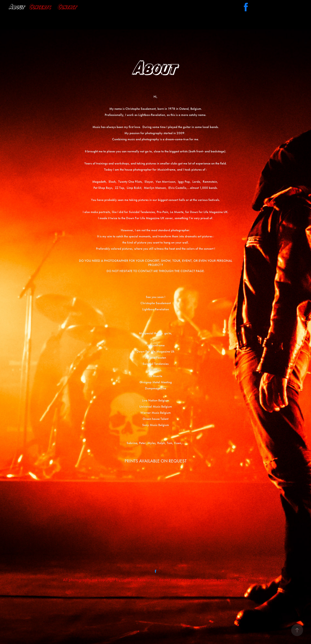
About (17, 7)
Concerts (40, 7)
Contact (67, 7)
